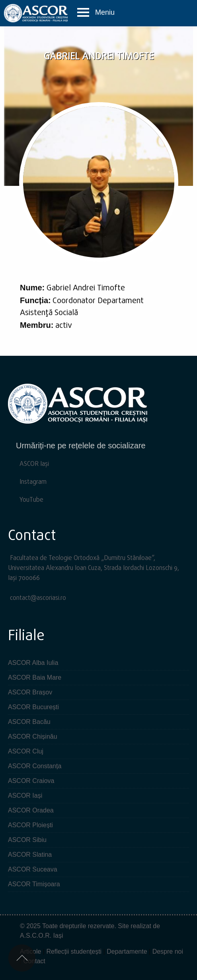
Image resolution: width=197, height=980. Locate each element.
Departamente (127, 951)
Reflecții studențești (74, 951)
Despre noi (168, 951)
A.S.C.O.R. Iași (41, 936)
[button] (96, 13)
